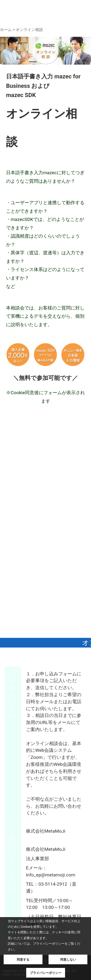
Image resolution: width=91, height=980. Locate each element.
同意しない (68, 960)
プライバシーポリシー (46, 973)
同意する (23, 960)
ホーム (6, 30)
